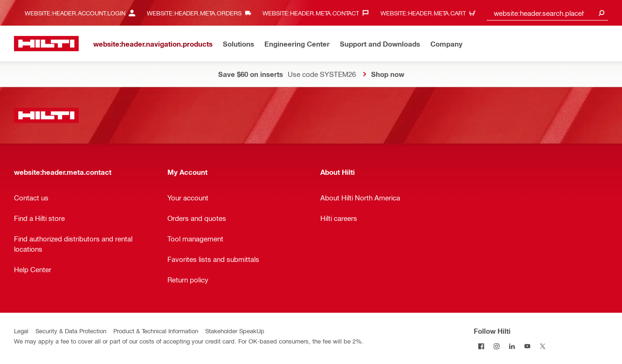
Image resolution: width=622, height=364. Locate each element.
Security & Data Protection (71, 331)
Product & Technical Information (156, 331)
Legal (21, 331)
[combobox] (547, 13)
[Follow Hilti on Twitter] (543, 346)
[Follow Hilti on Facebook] (481, 346)
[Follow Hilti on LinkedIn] (512, 346)
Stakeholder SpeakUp (235, 331)
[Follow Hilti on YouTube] (528, 346)
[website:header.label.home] (46, 44)
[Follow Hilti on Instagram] (497, 346)
